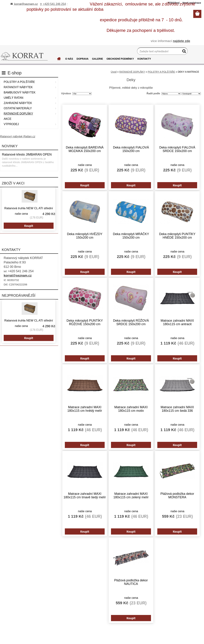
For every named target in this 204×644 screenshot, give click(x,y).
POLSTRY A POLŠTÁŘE (161, 72)
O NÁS (69, 59)
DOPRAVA (83, 59)
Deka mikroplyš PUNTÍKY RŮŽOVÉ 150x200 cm (88, 320)
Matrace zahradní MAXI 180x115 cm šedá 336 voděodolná (174, 406)
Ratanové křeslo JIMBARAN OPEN (27, 154)
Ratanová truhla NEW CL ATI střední (29, 208)
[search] (183, 52)
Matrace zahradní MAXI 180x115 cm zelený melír (131, 492)
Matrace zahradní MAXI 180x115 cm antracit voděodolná (174, 320)
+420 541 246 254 (53, 4)
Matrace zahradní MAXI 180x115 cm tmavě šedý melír (87, 492)
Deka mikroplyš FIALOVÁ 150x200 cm (131, 149)
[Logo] (24, 56)
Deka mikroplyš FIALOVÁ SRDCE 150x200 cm (174, 149)
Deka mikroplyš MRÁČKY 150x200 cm (131, 235)
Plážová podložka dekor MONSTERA (174, 492)
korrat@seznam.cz (18, 276)
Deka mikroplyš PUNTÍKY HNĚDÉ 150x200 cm (174, 235)
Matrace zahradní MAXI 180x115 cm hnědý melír (87, 406)
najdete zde (181, 41)
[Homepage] (59, 60)
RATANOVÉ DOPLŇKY (132, 72)
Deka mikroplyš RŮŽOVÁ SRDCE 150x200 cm (131, 320)
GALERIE (97, 59)
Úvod (114, 72)
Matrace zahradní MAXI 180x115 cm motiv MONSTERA (131, 406)
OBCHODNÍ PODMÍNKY (120, 59)
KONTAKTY (144, 59)
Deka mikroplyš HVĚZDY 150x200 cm (88, 235)
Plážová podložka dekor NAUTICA (131, 577)
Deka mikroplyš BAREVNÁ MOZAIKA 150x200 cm (88, 149)
